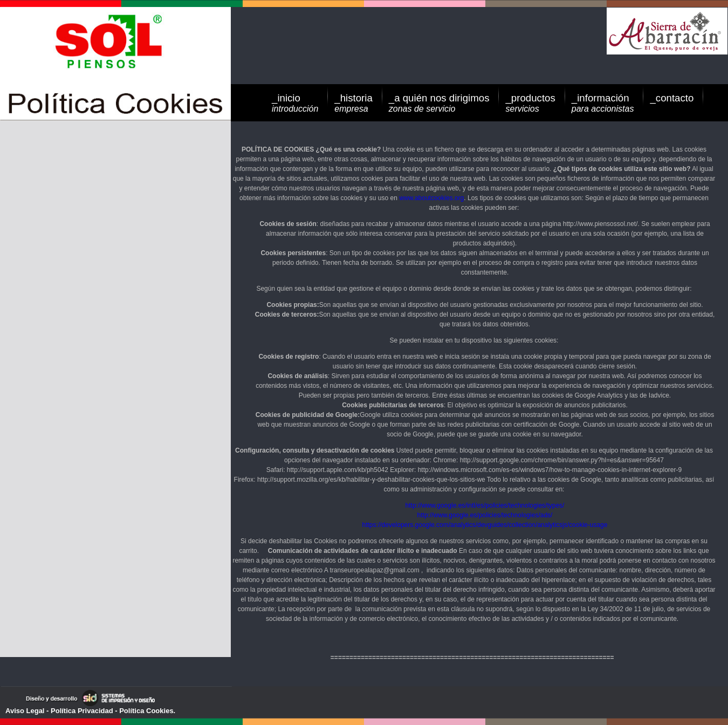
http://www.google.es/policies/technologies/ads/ (485, 515)
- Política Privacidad (78, 711)
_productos (530, 103)
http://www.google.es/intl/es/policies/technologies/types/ (485, 505)
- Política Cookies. (145, 711)
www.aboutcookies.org (431, 198)
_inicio (295, 103)
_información (603, 103)
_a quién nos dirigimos (439, 103)
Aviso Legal (25, 711)
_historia (353, 103)
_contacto (672, 98)
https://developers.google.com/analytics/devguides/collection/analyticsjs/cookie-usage (485, 525)
